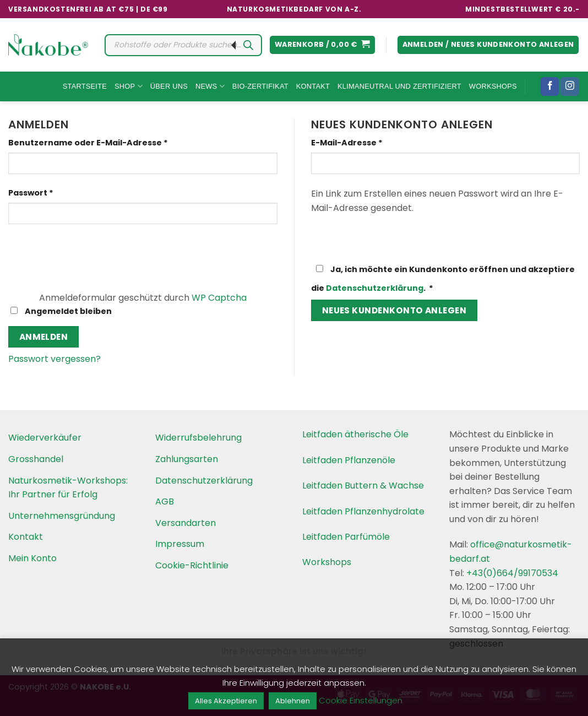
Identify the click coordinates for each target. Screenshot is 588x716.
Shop (129, 86)
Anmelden (44, 337)
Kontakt (313, 86)
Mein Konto (32, 558)
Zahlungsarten (187, 459)
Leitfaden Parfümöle (346, 537)
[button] (322, 45)
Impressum (180, 544)
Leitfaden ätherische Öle (355, 434)
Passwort (56, 192)
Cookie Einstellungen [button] (361, 700)
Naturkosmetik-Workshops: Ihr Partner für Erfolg (68, 488)
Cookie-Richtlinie (192, 565)
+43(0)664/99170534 (512, 573)
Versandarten (186, 523)
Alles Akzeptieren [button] (226, 701)
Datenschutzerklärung (375, 288)
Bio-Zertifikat (260, 86)
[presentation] (84, 256)
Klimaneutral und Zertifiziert (399, 86)
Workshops (493, 86)
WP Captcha (219, 298)
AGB (165, 501)
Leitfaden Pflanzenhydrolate (363, 511)
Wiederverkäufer (45, 438)
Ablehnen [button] (293, 701)
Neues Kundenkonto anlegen (394, 310)
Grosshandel (36, 459)
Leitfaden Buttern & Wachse (363, 486)
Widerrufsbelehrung (198, 438)
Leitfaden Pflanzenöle (349, 460)
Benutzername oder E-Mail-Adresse (113, 142)
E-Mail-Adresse (372, 142)
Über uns (169, 86)
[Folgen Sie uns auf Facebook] (550, 86)
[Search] (248, 45)
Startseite (85, 86)
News (210, 86)
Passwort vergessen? (55, 359)
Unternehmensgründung (62, 516)
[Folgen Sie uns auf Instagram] (570, 86)
